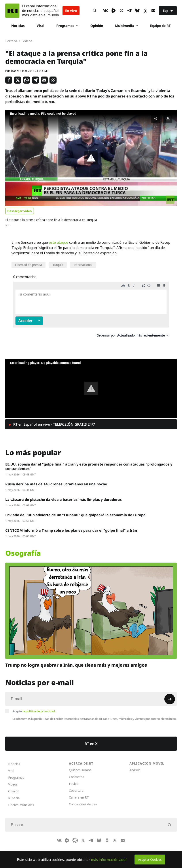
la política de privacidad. (39, 707)
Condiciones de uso (83, 800)
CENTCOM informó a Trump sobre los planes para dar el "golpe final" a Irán (71, 526)
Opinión (97, 26)
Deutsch (82, 851)
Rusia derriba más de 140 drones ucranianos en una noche (56, 480)
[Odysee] (75, 836)
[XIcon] (121, 11)
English (99, 851)
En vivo (71, 11)
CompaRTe (28, 851)
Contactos (77, 773)
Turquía (58, 265)
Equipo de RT (160, 26)
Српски (134, 851)
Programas (67, 26)
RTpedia (14, 794)
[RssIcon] (115, 836)
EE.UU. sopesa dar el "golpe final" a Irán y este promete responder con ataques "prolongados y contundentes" (89, 462)
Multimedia (126, 26)
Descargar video (20, 211)
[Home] (12, 11)
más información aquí (109, 860)
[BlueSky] (137, 11)
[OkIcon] (145, 11)
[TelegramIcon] (129, 11)
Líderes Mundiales (21, 801)
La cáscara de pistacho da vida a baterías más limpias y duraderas (64, 495)
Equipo (74, 779)
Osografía (23, 549)
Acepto (34, 707)
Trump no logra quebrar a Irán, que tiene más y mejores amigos (76, 661)
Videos (13, 780)
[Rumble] (114, 11)
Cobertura (76, 786)
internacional (83, 265)
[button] (91, 158)
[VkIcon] (106, 11)
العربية (65, 851)
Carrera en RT (79, 793)
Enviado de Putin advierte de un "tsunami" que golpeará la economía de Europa (75, 511)
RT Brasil (48, 851)
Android (135, 766)
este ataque (59, 242)
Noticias (18, 26)
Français (117, 851)
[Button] (95, 11)
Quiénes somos (80, 766)
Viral (40, 26)
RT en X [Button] (91, 739)
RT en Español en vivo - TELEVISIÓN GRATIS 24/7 (54, 420)
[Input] (91, 695)
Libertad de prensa (28, 265)
